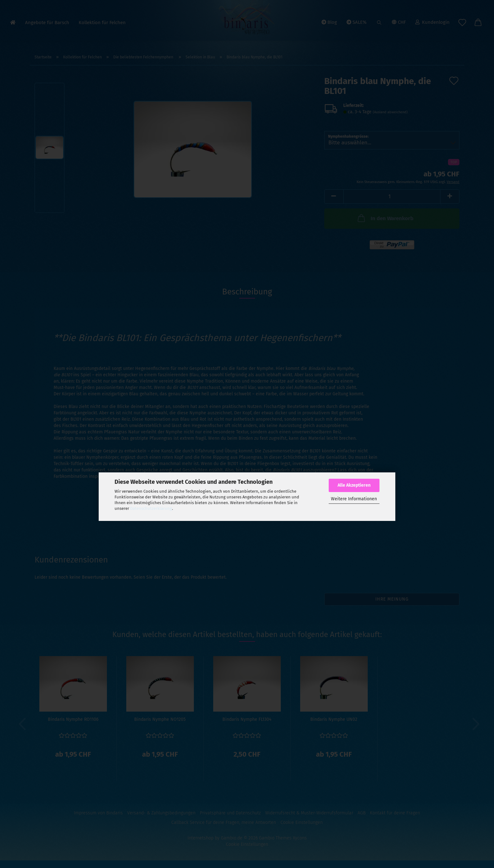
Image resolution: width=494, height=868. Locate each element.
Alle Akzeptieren (354, 485)
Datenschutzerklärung (151, 508)
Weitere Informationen (354, 499)
